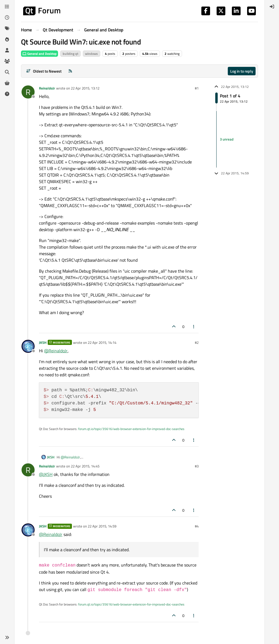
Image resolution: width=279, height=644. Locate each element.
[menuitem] (272, 7)
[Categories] (7, 7)
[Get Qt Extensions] (7, 83)
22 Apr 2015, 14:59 (102, 526)
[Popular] (7, 39)
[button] (7, 637)
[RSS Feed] (70, 71)
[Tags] (7, 28)
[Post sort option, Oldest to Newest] (44, 71)
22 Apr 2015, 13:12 (85, 88)
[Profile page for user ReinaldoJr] (28, 92)
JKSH (43, 342)
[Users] (7, 50)
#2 (197, 342)
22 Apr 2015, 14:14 (102, 342)
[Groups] (7, 61)
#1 (197, 88)
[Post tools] (194, 327)
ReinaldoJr (47, 88)
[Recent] (7, 17)
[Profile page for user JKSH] (28, 346)
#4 (197, 526)
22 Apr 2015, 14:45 (85, 466)
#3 (197, 466)
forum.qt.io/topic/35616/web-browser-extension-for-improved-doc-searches (131, 429)
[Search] (7, 72)
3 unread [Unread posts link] (227, 139)
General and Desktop (40, 54)
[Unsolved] (7, 94)
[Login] (272, 7)
